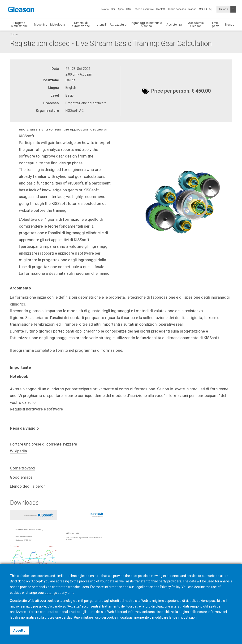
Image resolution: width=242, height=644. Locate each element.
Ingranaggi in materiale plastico (146, 24)
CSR (129, 9)
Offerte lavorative (144, 9)
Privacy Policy (170, 587)
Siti (113, 9)
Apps (121, 9)
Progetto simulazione (19, 24)
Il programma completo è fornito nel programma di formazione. (67, 350)
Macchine (41, 25)
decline (200, 587)
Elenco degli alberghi (28, 486)
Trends (229, 25)
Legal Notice (144, 587)
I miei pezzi (216, 24)
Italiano (223, 9)
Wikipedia (18, 451)
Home (14, 34)
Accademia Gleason (196, 24)
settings (51, 593)
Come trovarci (23, 468)
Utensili (102, 25)
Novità (105, 9)
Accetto (19, 630)
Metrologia (58, 25)
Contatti (161, 9)
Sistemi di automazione (81, 24)
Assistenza (174, 25)
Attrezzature (118, 25)
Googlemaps (21, 477)
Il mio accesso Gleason (182, 9)
